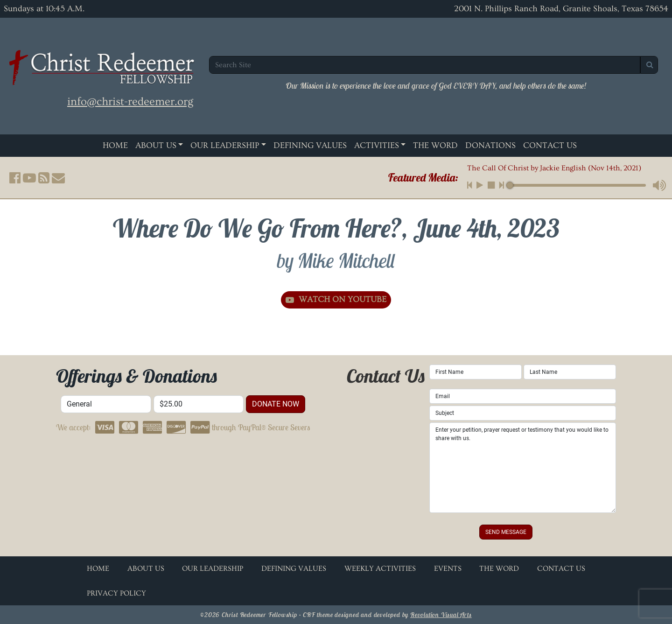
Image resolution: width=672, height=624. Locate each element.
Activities (377, 145)
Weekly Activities (380, 568)
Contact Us (550, 145)
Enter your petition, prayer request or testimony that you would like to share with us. (523, 468)
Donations (490, 145)
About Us (156, 145)
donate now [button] (276, 404)
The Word (435, 145)
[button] (15, 178)
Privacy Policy (116, 593)
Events (448, 568)
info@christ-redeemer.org (130, 102)
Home (115, 145)
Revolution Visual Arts (441, 615)
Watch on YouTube (336, 299)
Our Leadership (225, 145)
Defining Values (310, 145)
